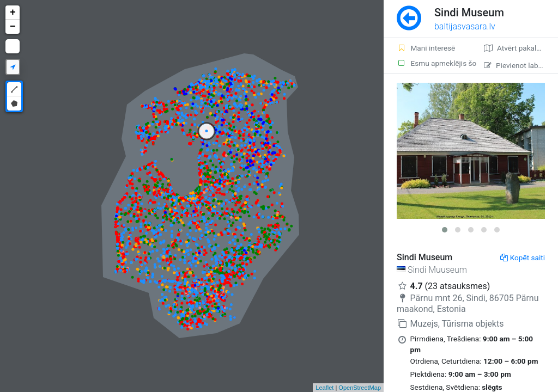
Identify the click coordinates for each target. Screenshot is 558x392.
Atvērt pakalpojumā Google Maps (521, 48)
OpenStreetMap (360, 388)
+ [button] (13, 13)
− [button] (13, 27)
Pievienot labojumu (521, 65)
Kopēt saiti (523, 258)
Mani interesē (426, 48)
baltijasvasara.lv (465, 26)
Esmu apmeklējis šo (434, 63)
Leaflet (325, 388)
